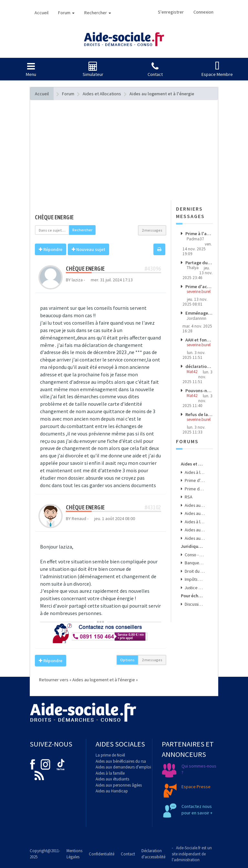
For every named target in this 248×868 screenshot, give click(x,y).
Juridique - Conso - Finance (193, 541)
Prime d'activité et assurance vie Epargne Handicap (199, 286)
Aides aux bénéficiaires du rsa (121, 761)
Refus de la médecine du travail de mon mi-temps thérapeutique (199, 413)
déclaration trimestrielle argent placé (199, 365)
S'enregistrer (171, 12)
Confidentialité (102, 854)
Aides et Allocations (193, 461)
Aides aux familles (194, 509)
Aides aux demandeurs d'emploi (123, 767)
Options (127, 660)
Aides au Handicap (112, 791)
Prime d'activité (194, 477)
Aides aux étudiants (112, 779)
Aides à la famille (110, 773)
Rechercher (98, 13)
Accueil (41, 13)
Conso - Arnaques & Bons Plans (194, 549)
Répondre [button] (51, 249)
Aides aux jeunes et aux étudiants (194, 525)
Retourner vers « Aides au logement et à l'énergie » (86, 680)
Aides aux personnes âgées (119, 785)
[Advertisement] (101, 163)
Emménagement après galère (199, 312)
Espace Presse (196, 787)
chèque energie (54, 217)
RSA (188, 493)
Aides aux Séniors (194, 533)
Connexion (203, 12)
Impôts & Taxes (194, 572)
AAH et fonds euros (199, 339)
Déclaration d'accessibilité (153, 854)
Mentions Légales (74, 854)
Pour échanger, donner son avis (193, 588)
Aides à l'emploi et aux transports (194, 517)
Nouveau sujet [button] (88, 249)
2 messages (152, 230)
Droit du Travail (194, 565)
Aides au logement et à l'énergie (194, 501)
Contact (128, 854)
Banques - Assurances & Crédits (194, 556)
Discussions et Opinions (194, 596)
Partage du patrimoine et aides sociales (199, 262)
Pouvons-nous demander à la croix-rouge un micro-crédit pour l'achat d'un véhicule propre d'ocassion (199, 389)
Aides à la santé (194, 469)
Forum (66, 13)
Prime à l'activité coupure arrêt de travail (199, 234)
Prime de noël (194, 485)
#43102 (153, 507)
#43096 (153, 269)
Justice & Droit (194, 580)
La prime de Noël (110, 755)
